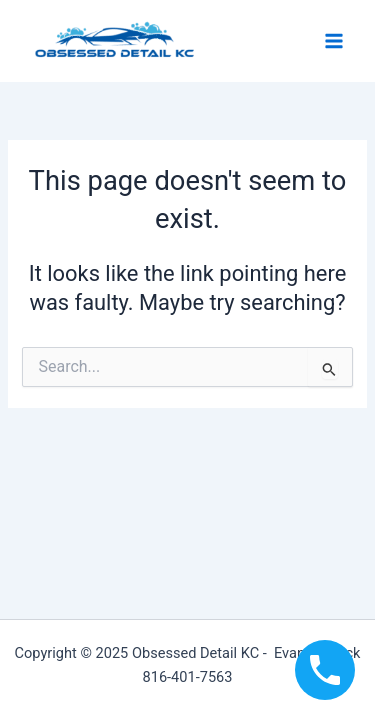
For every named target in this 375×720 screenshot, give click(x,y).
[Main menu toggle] (334, 41)
